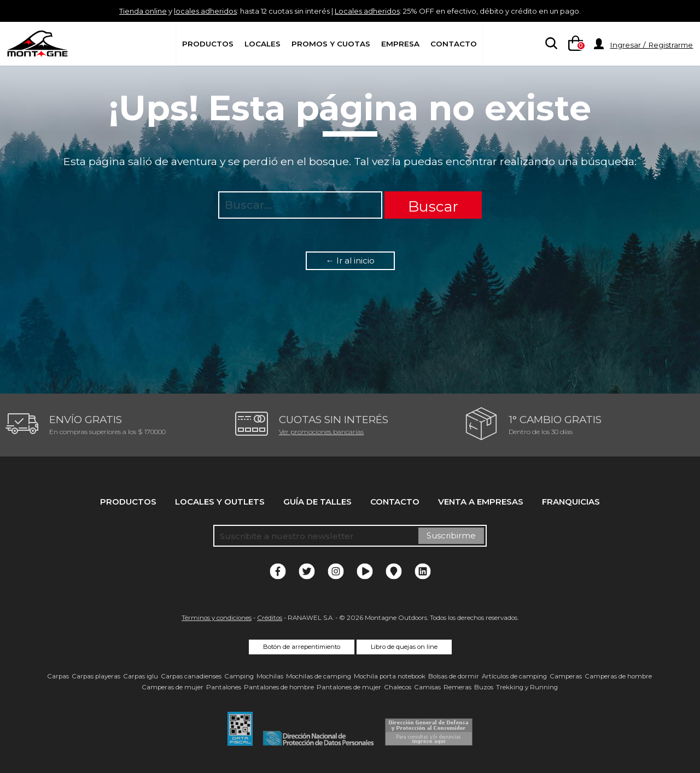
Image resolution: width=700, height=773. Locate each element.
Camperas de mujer (173, 687)
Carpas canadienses (191, 676)
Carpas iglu (141, 676)
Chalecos (398, 687)
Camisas (427, 687)
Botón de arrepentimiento (302, 647)
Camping (239, 676)
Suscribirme (451, 535)
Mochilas (270, 676)
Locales (262, 44)
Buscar (433, 206)
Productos (208, 44)
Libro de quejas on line (404, 647)
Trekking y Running (527, 687)
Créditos (270, 618)
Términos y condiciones (217, 618)
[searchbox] (549, 44)
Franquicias (571, 502)
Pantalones (224, 687)
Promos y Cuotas (331, 44)
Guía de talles (317, 502)
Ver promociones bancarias (321, 432)
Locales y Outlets (220, 502)
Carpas (58, 676)
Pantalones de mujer (349, 687)
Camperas (566, 676)
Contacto (454, 44)
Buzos (484, 687)
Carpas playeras (96, 676)
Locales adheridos (372, 11)
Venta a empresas (481, 502)
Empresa (400, 44)
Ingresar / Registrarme (651, 45)
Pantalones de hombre (279, 687)
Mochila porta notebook (390, 676)
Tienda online (108, 11)
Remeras (457, 687)
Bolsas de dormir (454, 676)
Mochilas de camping (319, 676)
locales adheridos (180, 11)
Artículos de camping (514, 676)
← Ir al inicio (350, 260)
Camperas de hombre (618, 676)
